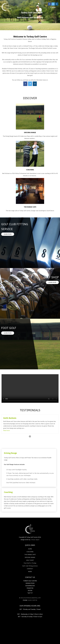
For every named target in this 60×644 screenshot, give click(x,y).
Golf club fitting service (30, 566)
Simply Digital (35, 540)
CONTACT (30, 569)
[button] (7, 430)
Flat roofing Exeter (48, 630)
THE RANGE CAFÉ (30, 555)
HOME (30, 549)
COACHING (30, 552)
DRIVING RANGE (30, 557)
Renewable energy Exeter (10, 624)
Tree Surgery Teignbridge (14, 632)
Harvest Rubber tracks (47, 632)
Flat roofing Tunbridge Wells (11, 627)
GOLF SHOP (30, 560)
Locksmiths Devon (27, 627)
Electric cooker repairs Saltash (16, 630)
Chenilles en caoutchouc (30, 635)
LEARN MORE (8, 234)
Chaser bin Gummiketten (14, 635)
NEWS (30, 572)
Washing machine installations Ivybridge (45, 627)
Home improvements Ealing (31, 632)
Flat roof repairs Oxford (33, 630)
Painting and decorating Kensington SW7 (46, 624)
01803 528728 (33, 600)
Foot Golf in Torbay (30, 563)
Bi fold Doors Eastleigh (26, 624)
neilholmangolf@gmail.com (31, 598)
